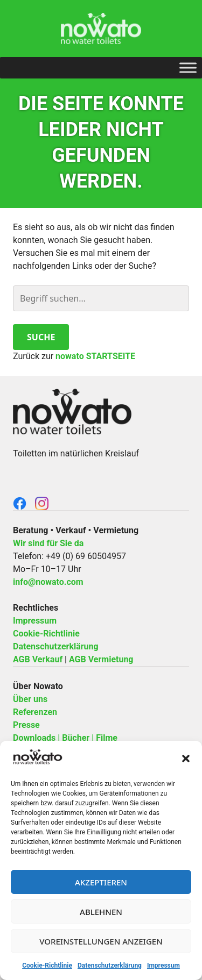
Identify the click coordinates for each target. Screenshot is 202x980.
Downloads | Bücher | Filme (65, 738)
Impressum (163, 965)
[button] (186, 759)
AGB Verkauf (38, 659)
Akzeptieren (101, 882)
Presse (26, 725)
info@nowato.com (48, 582)
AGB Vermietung (101, 659)
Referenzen (35, 712)
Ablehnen (101, 912)
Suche (41, 337)
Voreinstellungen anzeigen (101, 941)
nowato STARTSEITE (95, 356)
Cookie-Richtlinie (47, 965)
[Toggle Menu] (188, 67)
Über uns (30, 699)
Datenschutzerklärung (110, 965)
